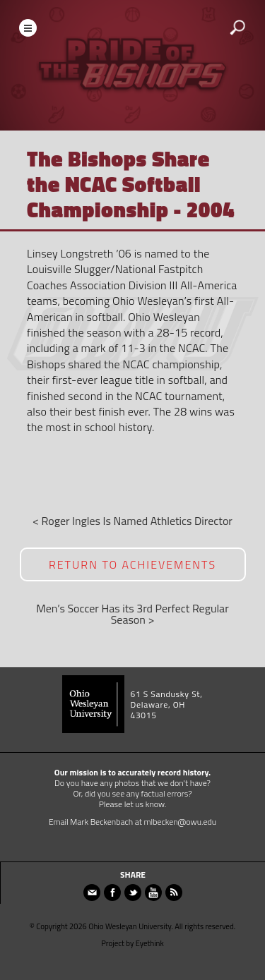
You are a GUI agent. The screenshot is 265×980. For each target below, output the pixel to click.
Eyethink (150, 943)
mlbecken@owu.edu (181, 822)
